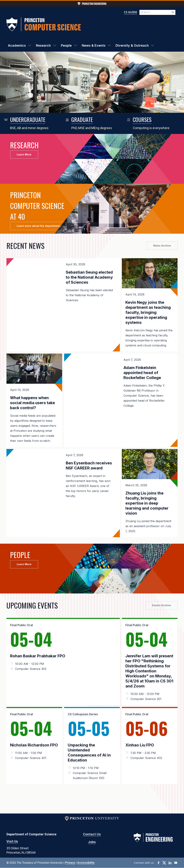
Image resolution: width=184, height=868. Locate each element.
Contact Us (92, 834)
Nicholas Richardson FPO (34, 745)
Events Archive (161, 605)
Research (43, 45)
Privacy (70, 863)
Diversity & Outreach (132, 45)
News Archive (162, 246)
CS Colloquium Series (83, 714)
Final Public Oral (21, 625)
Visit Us (12, 841)
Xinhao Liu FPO (140, 745)
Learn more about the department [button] (38, 226)
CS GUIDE (131, 12)
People (66, 45)
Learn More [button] (24, 154)
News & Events (94, 45)
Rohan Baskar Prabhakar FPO (38, 656)
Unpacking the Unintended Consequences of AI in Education (89, 753)
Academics (17, 45)
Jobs (92, 842)
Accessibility (86, 863)
